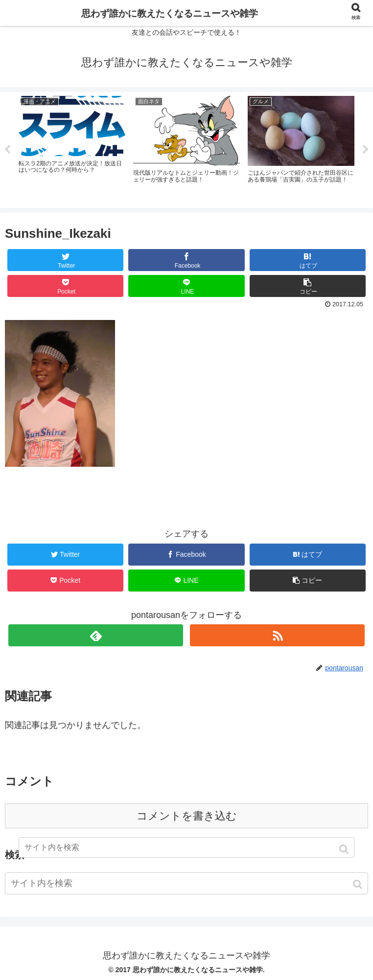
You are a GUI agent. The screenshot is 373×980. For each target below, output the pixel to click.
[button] (359, 884)
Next (366, 150)
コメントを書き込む (187, 816)
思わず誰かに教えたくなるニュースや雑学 (170, 13)
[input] (186, 883)
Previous (7, 150)
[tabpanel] (72, 148)
